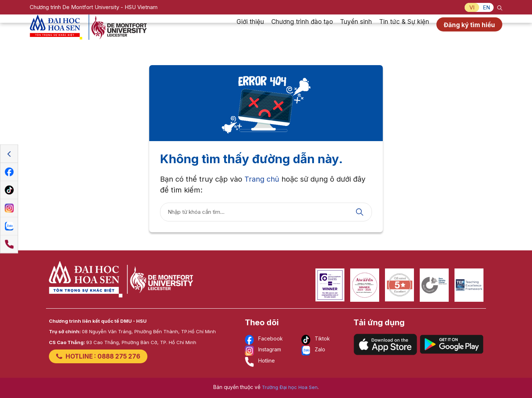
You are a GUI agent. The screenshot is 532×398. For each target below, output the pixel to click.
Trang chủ (262, 179)
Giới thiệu (250, 30)
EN (486, 7)
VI (472, 7)
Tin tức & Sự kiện (404, 30)
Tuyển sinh (356, 30)
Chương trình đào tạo (302, 30)
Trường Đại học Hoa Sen (290, 387)
